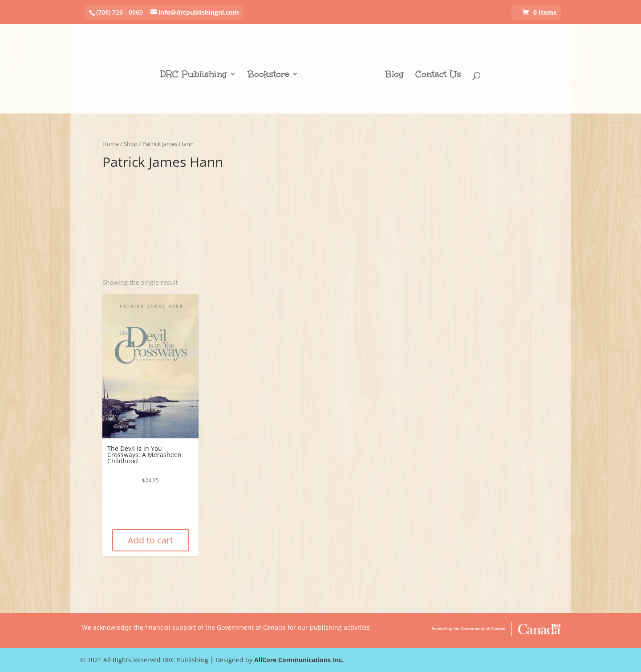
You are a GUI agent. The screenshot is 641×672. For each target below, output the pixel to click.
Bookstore (268, 75)
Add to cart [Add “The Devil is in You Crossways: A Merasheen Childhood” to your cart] (150, 540)
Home (111, 144)
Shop (131, 144)
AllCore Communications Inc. (299, 660)
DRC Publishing (194, 75)
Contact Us (438, 75)
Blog (394, 75)
